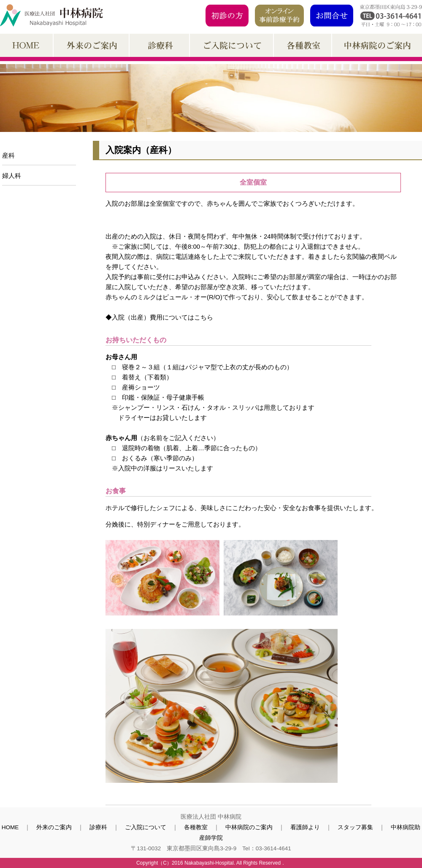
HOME (10, 827)
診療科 (98, 827)
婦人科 (12, 176)
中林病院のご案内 (249, 827)
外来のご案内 (54, 827)
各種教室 (196, 827)
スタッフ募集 (355, 827)
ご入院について (146, 827)
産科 (8, 155)
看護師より (305, 827)
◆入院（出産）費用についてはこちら (159, 317)
